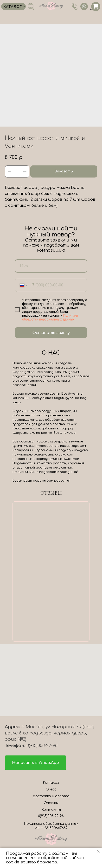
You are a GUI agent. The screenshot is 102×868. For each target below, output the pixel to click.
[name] (51, 266)
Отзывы (51, 803)
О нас (51, 789)
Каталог (51, 783)
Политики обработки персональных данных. (50, 317)
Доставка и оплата (51, 796)
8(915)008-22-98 (51, 816)
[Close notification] (98, 851)
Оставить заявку (51, 333)
